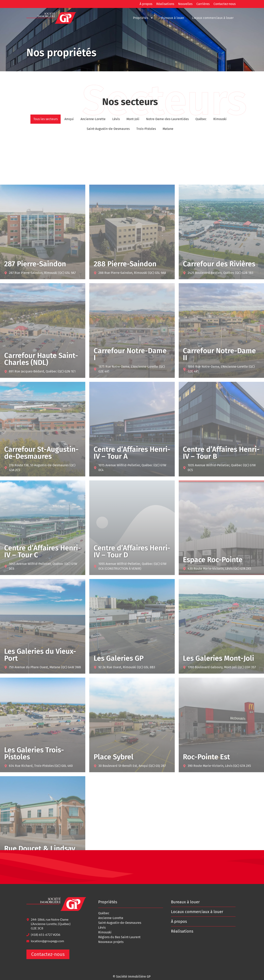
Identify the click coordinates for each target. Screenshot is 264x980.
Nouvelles (185, 4)
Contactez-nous (225, 4)
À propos (146, 4)
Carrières (203, 4)
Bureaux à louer (173, 18)
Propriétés (143, 18)
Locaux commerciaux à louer (213, 18)
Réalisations (165, 4)
